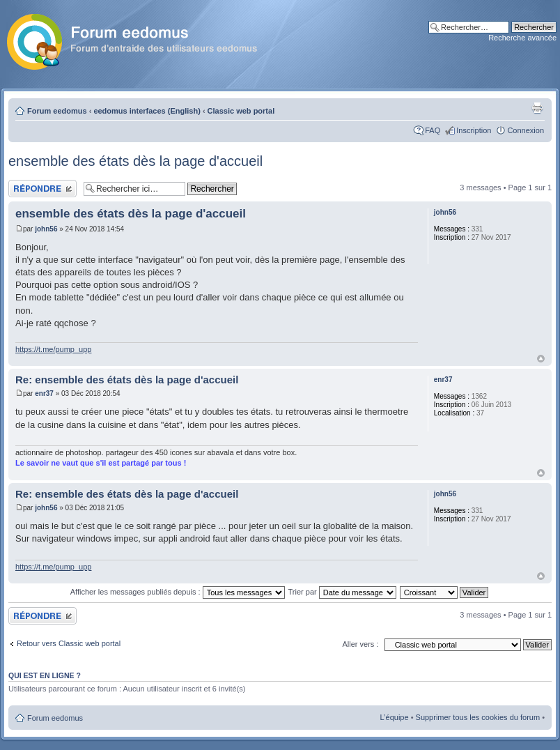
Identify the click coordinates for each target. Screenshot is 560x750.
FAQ (433, 130)
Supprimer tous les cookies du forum (478, 717)
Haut (541, 359)
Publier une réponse (42, 189)
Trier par (342, 592)
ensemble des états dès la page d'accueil (135, 161)
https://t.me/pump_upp (53, 349)
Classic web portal (241, 111)
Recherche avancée (522, 38)
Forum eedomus (57, 111)
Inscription (474, 130)
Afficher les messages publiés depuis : (178, 592)
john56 (46, 229)
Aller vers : (360, 644)
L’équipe (395, 717)
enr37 (44, 393)
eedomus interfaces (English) (147, 111)
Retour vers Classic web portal (69, 643)
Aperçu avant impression (537, 108)
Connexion (526, 130)
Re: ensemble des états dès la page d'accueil (127, 380)
